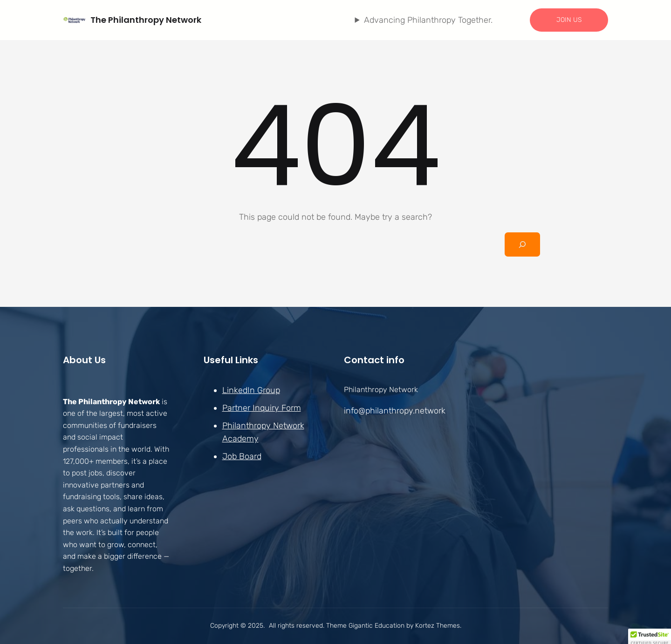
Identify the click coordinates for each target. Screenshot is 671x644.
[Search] (522, 244)
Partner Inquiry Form (262, 408)
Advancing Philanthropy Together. (428, 20)
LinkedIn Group (251, 390)
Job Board (242, 456)
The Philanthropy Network (146, 20)
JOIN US (569, 20)
